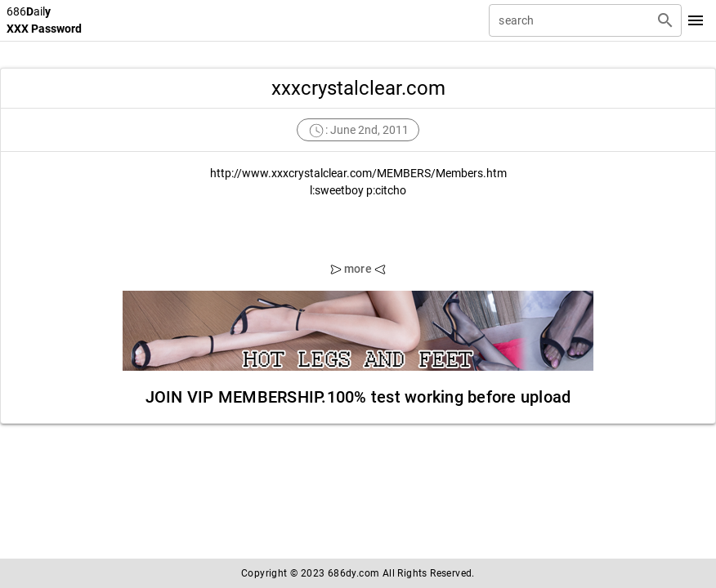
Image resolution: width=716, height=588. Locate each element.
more (358, 269)
